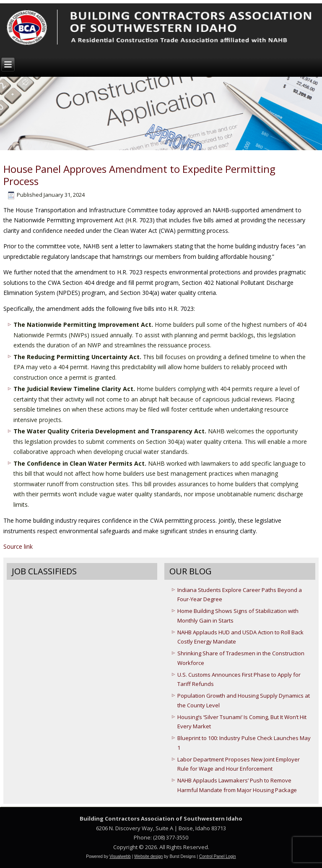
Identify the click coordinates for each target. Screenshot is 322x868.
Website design (148, 856)
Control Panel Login (218, 856)
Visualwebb (120, 856)
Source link (18, 546)
